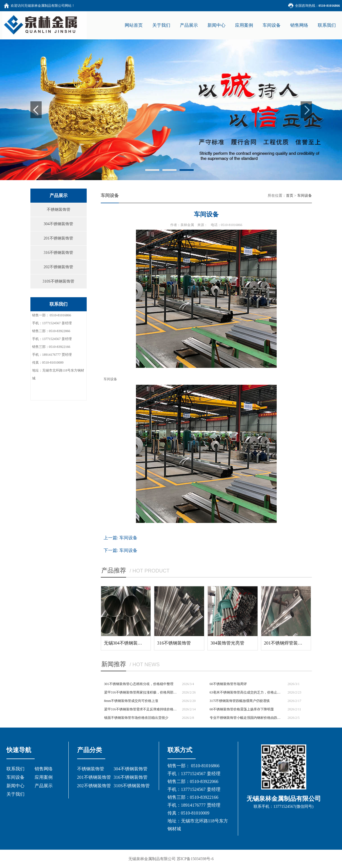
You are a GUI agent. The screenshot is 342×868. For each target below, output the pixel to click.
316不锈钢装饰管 (58, 253)
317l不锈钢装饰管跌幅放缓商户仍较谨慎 (240, 701)
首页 (290, 195)
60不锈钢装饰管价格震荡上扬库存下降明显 (242, 709)
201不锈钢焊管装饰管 (285, 643)
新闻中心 (15, 786)
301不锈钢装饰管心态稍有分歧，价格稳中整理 (139, 684)
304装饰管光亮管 (227, 643)
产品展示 (44, 786)
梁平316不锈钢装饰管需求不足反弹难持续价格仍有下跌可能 (141, 709)
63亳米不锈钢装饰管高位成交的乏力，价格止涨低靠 (247, 692)
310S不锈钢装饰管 (58, 281)
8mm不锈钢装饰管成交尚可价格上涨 (131, 701)
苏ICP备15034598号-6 (195, 859)
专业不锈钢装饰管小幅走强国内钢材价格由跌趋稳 (247, 718)
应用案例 (44, 777)
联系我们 (15, 769)
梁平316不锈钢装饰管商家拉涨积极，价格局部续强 (141, 692)
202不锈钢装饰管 (58, 267)
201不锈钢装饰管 (58, 238)
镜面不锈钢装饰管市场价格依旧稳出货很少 (136, 718)
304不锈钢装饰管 (58, 224)
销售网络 (44, 769)
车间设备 (305, 195)
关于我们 (15, 794)
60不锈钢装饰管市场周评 (228, 684)
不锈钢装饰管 (59, 210)
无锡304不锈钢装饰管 (125, 643)
